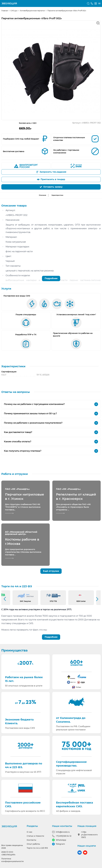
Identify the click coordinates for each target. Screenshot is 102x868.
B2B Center (81, 601)
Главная (5, 11)
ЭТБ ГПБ (53, 601)
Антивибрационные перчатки (32, 11)
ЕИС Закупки (25, 601)
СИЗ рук (14, 11)
